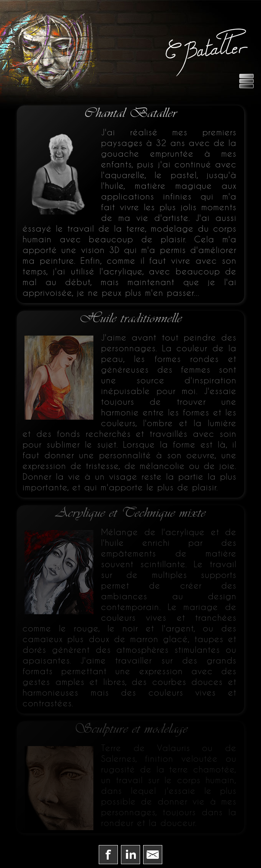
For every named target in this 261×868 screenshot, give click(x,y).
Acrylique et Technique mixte (131, 513)
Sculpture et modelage (131, 729)
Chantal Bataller (130, 113)
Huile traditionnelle (130, 318)
